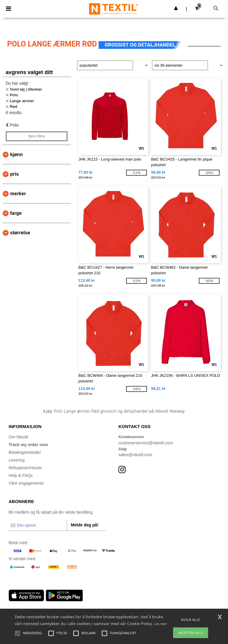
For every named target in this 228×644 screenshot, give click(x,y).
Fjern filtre (37, 136)
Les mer (160, 624)
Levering (17, 460)
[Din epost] (38, 525)
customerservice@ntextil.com (146, 443)
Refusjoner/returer (25, 468)
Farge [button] (16, 213)
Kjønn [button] (16, 154)
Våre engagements (26, 483)
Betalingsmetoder (25, 452)
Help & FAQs (21, 475)
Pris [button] (14, 174)
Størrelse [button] (20, 233)
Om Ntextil (18, 437)
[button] (176, 8)
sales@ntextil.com (135, 455)
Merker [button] (18, 194)
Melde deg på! (84, 525)
